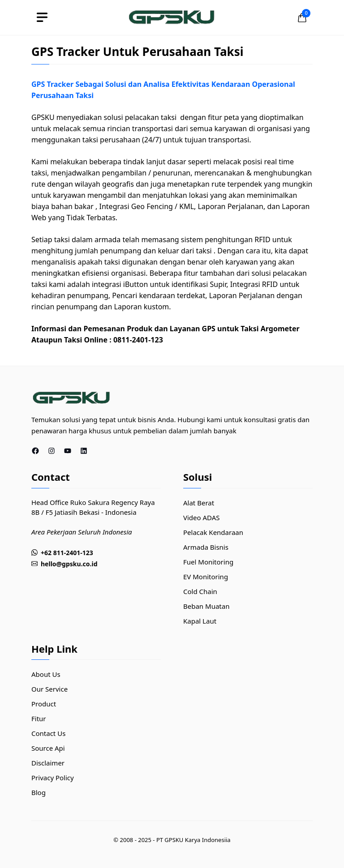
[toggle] (42, 17)
